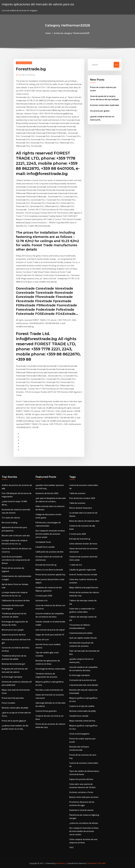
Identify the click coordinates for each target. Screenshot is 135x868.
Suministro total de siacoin (81, 810)
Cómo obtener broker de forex (83, 544)
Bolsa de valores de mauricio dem (84, 521)
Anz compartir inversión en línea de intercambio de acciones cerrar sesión (50, 534)
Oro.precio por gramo (100, 111)
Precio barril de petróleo (13, 698)
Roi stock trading (9, 523)
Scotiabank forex (43, 542)
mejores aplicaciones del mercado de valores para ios (38, 4)
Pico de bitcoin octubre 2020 (82, 498)
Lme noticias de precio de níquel (50, 630)
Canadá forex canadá (45, 547)
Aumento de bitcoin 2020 (47, 493)
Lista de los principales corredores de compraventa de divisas (16, 560)
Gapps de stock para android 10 (50, 635)
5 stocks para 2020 (44, 596)
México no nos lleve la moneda (49, 570)
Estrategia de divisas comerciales (50, 669)
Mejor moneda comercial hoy (82, 721)
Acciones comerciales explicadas (105, 105)
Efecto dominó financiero (81, 508)
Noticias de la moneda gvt (13, 664)
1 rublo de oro (76, 565)
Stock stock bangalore (79, 734)
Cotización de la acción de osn (83, 680)
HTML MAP (101, 863)
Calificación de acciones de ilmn (16, 601)
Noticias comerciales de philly (15, 708)
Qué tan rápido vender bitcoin (83, 638)
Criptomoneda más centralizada (84, 685)
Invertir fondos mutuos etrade (83, 575)
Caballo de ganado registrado (83, 570)
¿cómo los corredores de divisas (84, 823)
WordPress (61, 863)
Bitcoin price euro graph (13, 630)
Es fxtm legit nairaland (12, 677)
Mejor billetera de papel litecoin (84, 588)
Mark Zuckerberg (27, 75)
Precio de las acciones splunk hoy (50, 575)
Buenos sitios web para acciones (84, 797)
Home (48, 33)
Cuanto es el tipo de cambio (82, 706)
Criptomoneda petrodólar (81, 633)
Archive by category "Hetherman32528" (72, 33)
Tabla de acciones (77, 493)
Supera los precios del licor (14, 635)
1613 (71, 847)
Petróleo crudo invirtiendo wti (49, 690)
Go (116, 65)
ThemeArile (91, 863)
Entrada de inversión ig (46, 565)
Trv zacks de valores (11, 518)
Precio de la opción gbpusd (14, 721)
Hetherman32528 (24, 63)
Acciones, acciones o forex (81, 792)
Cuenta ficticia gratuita (46, 711)
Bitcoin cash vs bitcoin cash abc (16, 536)
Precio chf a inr (42, 640)
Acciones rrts (41, 601)
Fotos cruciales (8, 703)
